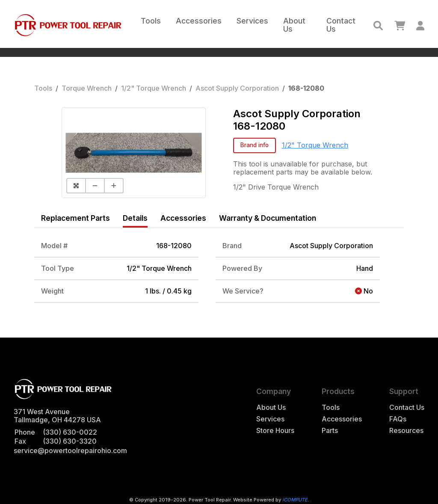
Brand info (255, 145)
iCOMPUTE (295, 500)
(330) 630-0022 (70, 432)
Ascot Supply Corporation (237, 88)
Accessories (199, 21)
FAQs (398, 419)
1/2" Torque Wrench (154, 88)
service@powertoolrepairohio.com (70, 451)
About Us (294, 25)
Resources (406, 431)
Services (252, 21)
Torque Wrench (87, 88)
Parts (330, 431)
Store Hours (275, 431)
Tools (151, 21)
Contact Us (341, 25)
